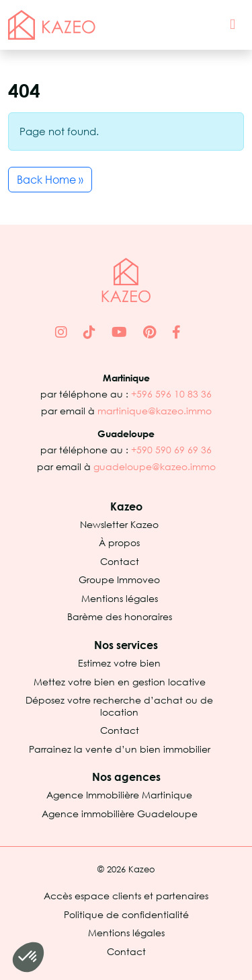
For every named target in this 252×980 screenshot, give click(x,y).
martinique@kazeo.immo (155, 411)
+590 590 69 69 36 (171, 450)
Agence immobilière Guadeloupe (120, 814)
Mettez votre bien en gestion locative (120, 682)
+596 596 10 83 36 (171, 394)
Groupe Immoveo (119, 579)
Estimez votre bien (119, 663)
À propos (119, 542)
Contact (120, 561)
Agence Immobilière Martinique (119, 795)
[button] (28, 957)
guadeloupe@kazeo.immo (155, 466)
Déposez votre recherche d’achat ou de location (119, 706)
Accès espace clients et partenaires (126, 896)
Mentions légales (120, 598)
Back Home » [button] (50, 180)
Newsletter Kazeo (119, 524)
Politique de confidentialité (126, 914)
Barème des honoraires (120, 616)
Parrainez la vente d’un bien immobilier (120, 749)
